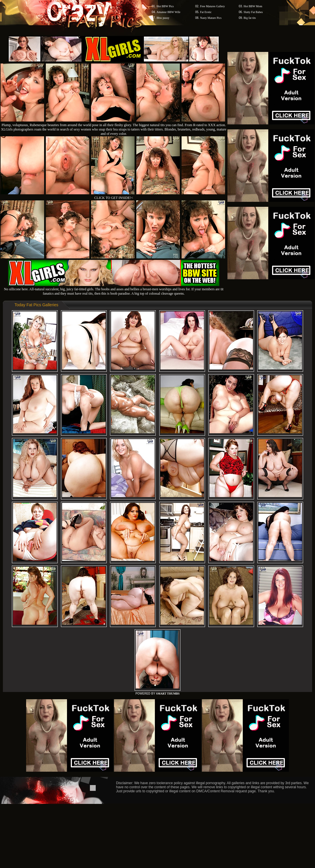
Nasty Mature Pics (211, 18)
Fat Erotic (206, 12)
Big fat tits (250, 18)
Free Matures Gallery (213, 6)
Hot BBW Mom (253, 6)
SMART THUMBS (168, 694)
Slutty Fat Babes (253, 12)
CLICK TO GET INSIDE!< (114, 198)
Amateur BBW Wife (169, 12)
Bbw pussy (163, 18)
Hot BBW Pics (165, 6)
